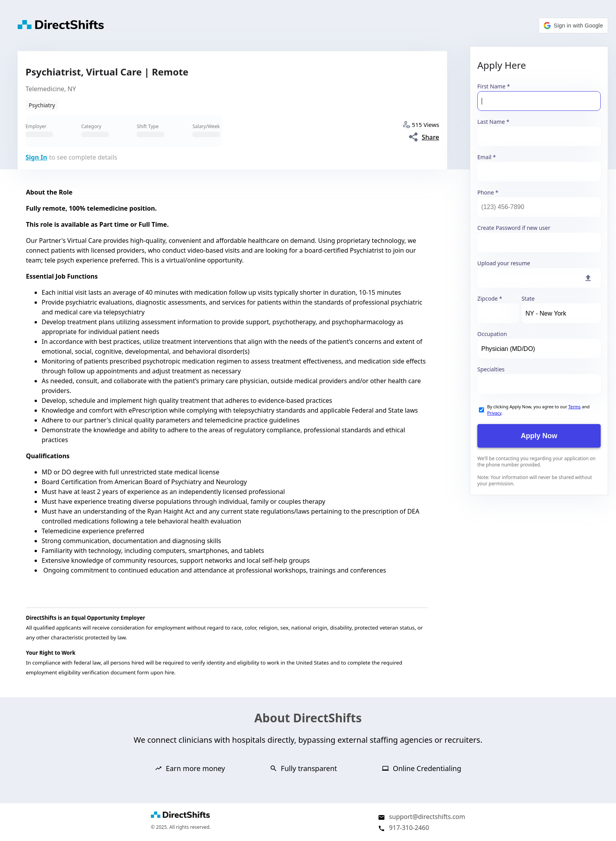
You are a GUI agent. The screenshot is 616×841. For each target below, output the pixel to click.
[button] (573, 26)
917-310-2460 (409, 828)
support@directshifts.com (427, 817)
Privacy (494, 413)
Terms (574, 407)
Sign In (36, 157)
